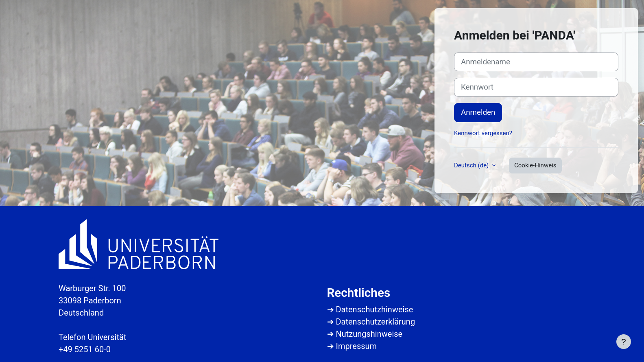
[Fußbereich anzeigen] (624, 342)
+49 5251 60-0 (85, 349)
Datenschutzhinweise (374, 309)
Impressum (356, 346)
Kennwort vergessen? (483, 133)
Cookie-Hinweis (535, 165)
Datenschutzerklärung (375, 322)
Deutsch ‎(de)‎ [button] (472, 165)
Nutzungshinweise (369, 334)
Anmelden (478, 112)
